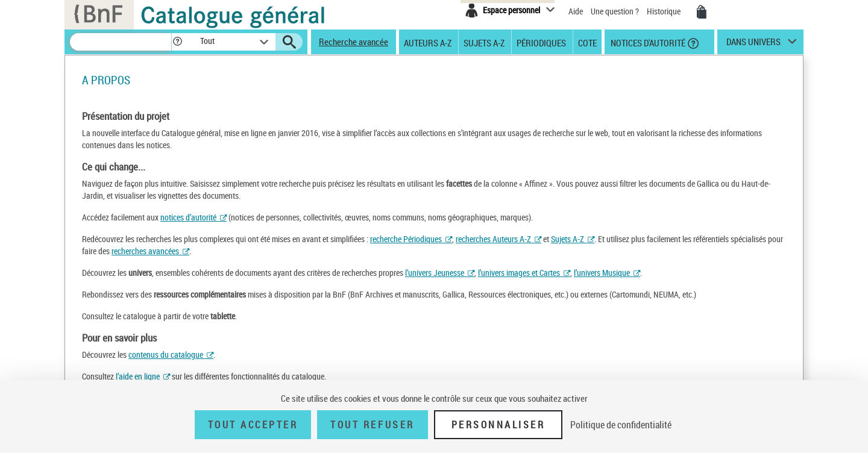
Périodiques (541, 42)
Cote (587, 42)
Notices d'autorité (647, 42)
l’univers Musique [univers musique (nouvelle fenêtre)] (602, 273)
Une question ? (615, 11)
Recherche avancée (354, 42)
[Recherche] (121, 42)
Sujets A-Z (484, 42)
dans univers (753, 45)
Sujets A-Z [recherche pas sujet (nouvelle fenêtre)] (568, 239)
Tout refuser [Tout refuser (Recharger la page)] (372, 425)
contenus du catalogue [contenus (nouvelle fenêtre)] (166, 355)
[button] (177, 42)
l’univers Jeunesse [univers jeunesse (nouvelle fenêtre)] (435, 273)
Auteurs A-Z (428, 42)
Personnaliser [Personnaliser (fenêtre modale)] (498, 425)
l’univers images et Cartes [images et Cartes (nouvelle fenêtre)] (519, 273)
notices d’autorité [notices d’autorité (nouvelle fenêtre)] (188, 217)
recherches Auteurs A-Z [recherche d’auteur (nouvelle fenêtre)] (493, 239)
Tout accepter (253, 425)
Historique (665, 11)
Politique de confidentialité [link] (621, 425)
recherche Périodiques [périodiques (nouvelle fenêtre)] (406, 239)
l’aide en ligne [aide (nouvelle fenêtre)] (138, 376)
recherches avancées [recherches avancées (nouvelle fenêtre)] (145, 251)
